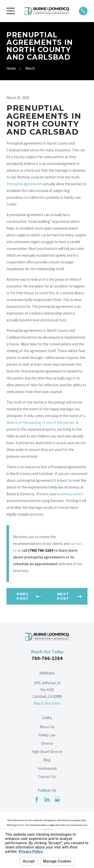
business (64, 494)
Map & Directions (47, 703)
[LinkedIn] (47, 799)
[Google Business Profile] (57, 799)
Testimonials (47, 768)
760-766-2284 (47, 658)
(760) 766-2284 (41, 550)
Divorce (47, 743)
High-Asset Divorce (47, 752)
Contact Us (47, 777)
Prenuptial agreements (25, 184)
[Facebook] (37, 799)
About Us (47, 727)
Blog (47, 760)
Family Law (47, 735)
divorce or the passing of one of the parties (40, 422)
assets (78, 494)
